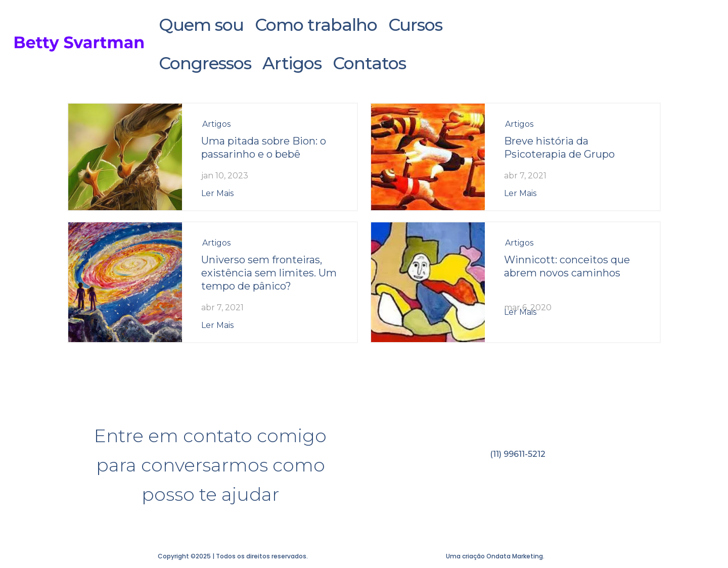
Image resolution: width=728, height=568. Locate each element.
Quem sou (202, 25)
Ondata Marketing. (515, 556)
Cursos (414, 25)
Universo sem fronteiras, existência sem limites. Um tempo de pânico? (269, 273)
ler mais (217, 193)
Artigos (292, 63)
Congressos (206, 63)
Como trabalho (315, 25)
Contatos (367, 63)
